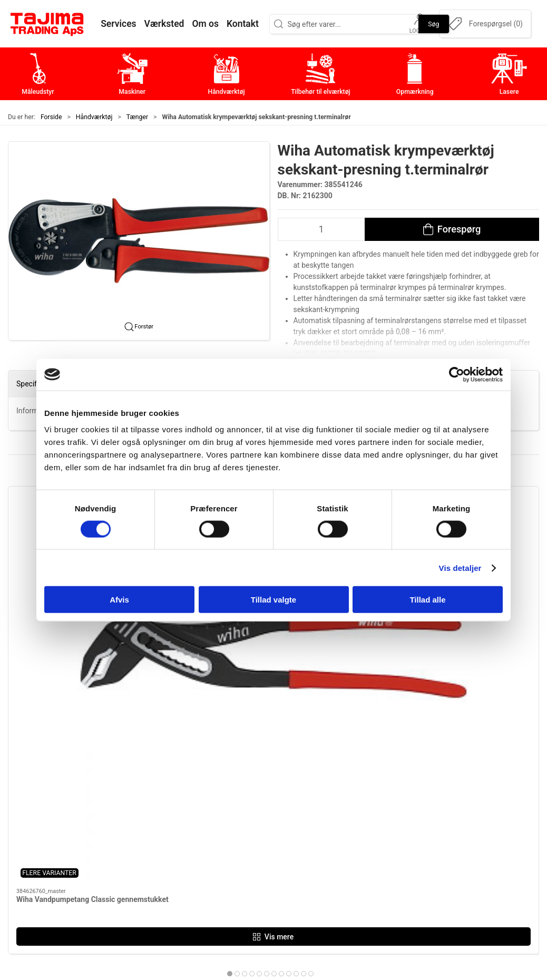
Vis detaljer (460, 567)
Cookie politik (408, 884)
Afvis (119, 600)
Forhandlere (405, 867)
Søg (433, 24)
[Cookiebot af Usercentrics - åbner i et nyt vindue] (457, 374)
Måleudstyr (226, 785)
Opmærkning (229, 851)
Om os (394, 785)
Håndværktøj (94, 117)
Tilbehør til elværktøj (243, 834)
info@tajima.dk (129, 859)
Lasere (218, 867)
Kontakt (397, 802)
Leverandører (407, 834)
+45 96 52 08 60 (131, 848)
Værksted (401, 818)
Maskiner (223, 802)
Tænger (137, 117)
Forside (51, 117)
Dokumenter (405, 851)
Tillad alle (427, 600)
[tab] (263, 670)
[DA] (47, 24)
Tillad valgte (273, 600)
